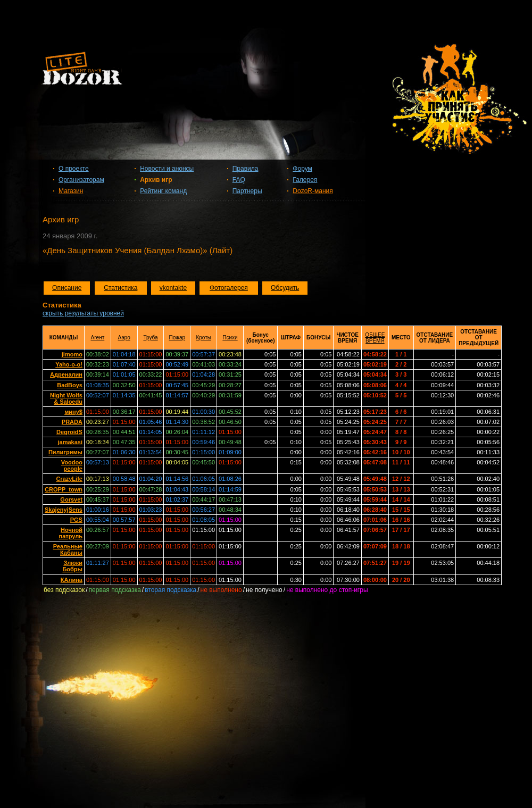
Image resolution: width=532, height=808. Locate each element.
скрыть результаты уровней (83, 313)
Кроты (203, 338)
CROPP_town (64, 489)
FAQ (239, 180)
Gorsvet (71, 499)
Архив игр (156, 180)
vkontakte (173, 288)
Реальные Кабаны (68, 549)
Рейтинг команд (163, 191)
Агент (97, 338)
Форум (302, 169)
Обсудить (285, 288)
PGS (76, 520)
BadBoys (70, 385)
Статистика (120, 288)
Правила (246, 169)
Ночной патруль (70, 533)
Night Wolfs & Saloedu (66, 398)
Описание (67, 288)
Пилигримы (65, 452)
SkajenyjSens (64, 510)
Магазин (71, 191)
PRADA (72, 422)
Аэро (124, 338)
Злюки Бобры (72, 566)
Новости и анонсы (167, 169)
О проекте (74, 169)
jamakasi (70, 442)
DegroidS (69, 432)
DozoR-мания (313, 191)
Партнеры (247, 191)
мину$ (73, 412)
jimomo (72, 354)
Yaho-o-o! (69, 364)
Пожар (177, 338)
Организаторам (81, 180)
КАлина (72, 580)
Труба (150, 338)
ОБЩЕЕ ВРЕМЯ (375, 338)
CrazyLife (69, 479)
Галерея (305, 180)
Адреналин (66, 374)
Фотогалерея (229, 288)
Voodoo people (72, 465)
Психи (230, 338)
